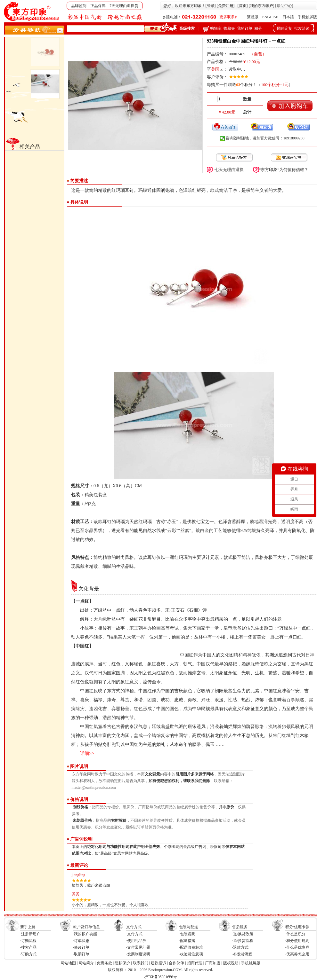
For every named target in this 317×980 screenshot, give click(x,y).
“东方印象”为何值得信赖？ (284, 170)
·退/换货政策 (243, 934)
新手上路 (28, 927)
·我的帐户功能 (85, 934)
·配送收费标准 (191, 947)
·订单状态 (81, 941)
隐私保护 (122, 963)
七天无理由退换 (229, 170)
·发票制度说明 (138, 954)
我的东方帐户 (262, 6)
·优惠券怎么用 (297, 954)
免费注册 (226, 6)
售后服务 (240, 927)
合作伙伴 (176, 963)
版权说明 (231, 963)
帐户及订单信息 (86, 927)
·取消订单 (81, 954)
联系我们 (141, 963)
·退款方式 (240, 947)
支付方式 (134, 927)
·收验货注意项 (191, 954)
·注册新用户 (30, 934)
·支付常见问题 (138, 947)
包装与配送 (189, 927)
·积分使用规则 (297, 941)
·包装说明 (187, 934)
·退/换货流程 (243, 941)
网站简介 (86, 963)
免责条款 (104, 963)
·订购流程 (28, 941)
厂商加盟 (213, 963)
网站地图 (68, 963)
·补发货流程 (242, 954)
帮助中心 (284, 6)
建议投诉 (158, 963)
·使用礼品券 (136, 941)
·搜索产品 (28, 947)
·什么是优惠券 (297, 947)
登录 (211, 6)
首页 (243, 6)
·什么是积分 (295, 934)
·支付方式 (134, 934)
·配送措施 (187, 941)
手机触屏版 (307, 17)
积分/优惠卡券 (297, 927)
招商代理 (195, 963)
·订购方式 (28, 954)
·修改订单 (81, 947)
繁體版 (253, 17)
